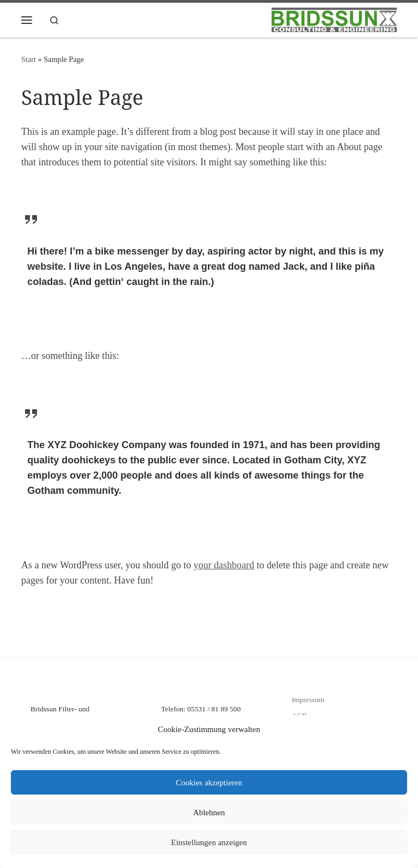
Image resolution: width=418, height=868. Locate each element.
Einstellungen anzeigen (209, 842)
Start (29, 59)
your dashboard (223, 565)
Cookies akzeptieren (209, 783)
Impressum (308, 700)
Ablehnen (209, 813)
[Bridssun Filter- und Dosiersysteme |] (334, 19)
